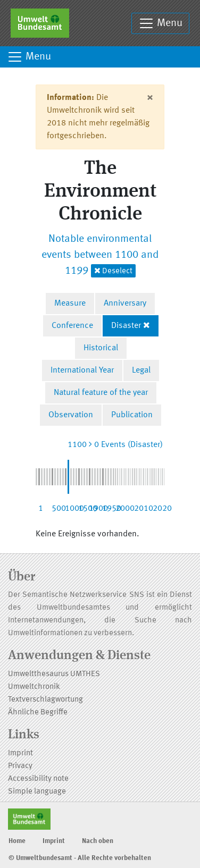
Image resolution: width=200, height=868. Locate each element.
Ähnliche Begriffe (38, 713)
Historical (101, 348)
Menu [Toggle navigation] (160, 23)
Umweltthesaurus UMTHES (54, 674)
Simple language (37, 792)
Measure (70, 304)
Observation (71, 415)
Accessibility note (38, 779)
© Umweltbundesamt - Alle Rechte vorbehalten (80, 858)
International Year (82, 370)
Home (17, 841)
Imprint (20, 753)
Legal (141, 370)
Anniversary (125, 304)
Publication (132, 415)
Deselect (113, 271)
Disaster (126, 326)
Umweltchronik (34, 687)
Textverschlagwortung (45, 700)
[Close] (150, 98)
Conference (72, 326)
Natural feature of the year (101, 393)
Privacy (20, 766)
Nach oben (98, 841)
